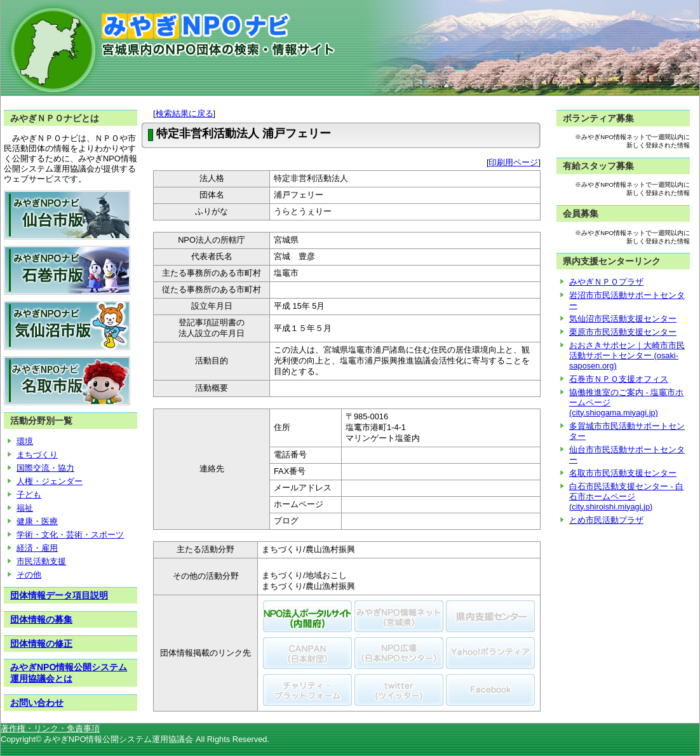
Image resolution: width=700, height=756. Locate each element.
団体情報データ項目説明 (59, 595)
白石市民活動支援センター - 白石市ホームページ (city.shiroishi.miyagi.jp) (626, 496)
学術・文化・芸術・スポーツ (70, 535)
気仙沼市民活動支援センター (623, 319)
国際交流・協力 (45, 468)
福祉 (25, 508)
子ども (29, 495)
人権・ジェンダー (50, 481)
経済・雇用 (37, 548)
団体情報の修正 (41, 644)
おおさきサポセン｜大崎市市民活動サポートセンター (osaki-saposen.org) (627, 355)
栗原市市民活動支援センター (623, 332)
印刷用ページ (513, 162)
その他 (29, 575)
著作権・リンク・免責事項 (50, 728)
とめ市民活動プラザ (606, 520)
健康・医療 (37, 521)
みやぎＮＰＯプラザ (606, 282)
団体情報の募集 (41, 619)
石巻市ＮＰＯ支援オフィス (619, 379)
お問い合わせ (37, 703)
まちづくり (37, 455)
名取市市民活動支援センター (623, 473)
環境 (25, 441)
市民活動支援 (41, 561)
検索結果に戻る (185, 113)
